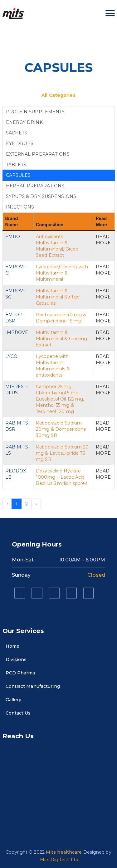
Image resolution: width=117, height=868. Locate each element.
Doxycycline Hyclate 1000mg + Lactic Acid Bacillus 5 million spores (62, 477)
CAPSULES (18, 175)
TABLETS (16, 165)
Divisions (15, 659)
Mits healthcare (65, 852)
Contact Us (17, 713)
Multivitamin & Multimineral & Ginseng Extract (61, 339)
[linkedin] (54, 593)
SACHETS (17, 133)
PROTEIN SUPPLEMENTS (35, 112)
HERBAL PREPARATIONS (35, 186)
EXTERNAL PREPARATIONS (38, 154)
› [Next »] (36, 504)
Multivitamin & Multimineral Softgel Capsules (58, 297)
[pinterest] (71, 593)
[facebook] (20, 593)
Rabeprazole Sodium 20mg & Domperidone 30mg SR (61, 429)
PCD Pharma (19, 673)
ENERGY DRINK (24, 122)
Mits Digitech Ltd (59, 860)
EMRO (13, 237)
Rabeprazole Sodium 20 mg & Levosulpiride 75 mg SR (62, 453)
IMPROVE (17, 332)
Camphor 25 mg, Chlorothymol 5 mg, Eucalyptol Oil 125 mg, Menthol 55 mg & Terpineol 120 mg (60, 399)
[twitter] (88, 593)
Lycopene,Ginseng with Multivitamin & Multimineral (62, 273)
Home (11, 646)
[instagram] (37, 593)
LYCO (11, 356)
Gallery (12, 700)
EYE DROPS (20, 143)
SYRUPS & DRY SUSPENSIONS (41, 196)
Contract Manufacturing (31, 686)
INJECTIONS (20, 207)
